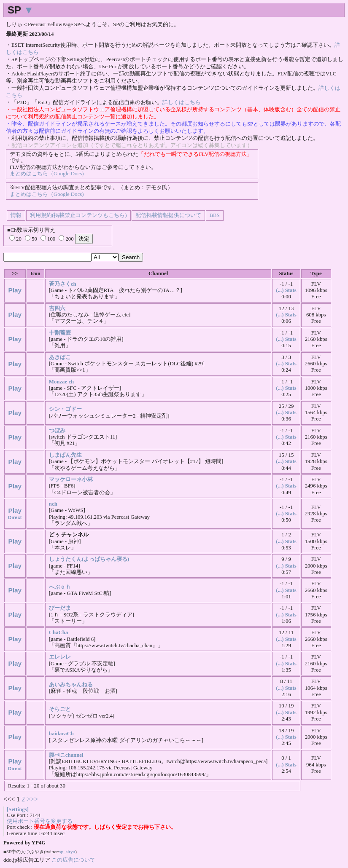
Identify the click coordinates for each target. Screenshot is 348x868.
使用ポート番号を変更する (40, 821)
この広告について (73, 860)
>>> (32, 799)
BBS (215, 215)
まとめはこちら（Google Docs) (47, 174)
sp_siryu (67, 852)
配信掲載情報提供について (168, 215)
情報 (16, 215)
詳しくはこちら (182, 102)
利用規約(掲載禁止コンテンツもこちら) (78, 215)
